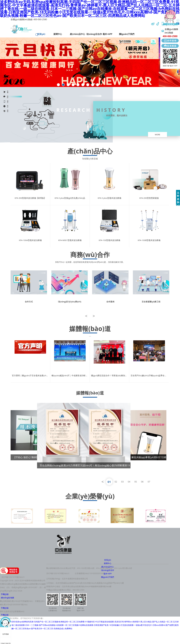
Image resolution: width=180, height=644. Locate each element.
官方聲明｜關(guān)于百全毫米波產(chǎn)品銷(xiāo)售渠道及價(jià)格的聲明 (31, 375)
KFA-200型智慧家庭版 (149, 198)
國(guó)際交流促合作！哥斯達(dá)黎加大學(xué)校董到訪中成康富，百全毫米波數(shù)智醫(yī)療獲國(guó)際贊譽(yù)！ (110, 375)
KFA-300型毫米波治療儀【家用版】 (30, 198)
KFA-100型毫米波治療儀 (109, 240)
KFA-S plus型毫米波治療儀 (109, 198)
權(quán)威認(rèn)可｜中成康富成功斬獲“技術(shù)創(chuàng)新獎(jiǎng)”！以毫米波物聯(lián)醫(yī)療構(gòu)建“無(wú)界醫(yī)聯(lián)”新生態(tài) (71, 375)
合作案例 (110, 302)
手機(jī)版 (4, 594)
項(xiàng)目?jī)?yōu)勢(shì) (70, 302)
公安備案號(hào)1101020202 (87, 573)
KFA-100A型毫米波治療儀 (30, 240)
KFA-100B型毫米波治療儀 (149, 240)
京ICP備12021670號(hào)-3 (58, 573)
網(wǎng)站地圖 (7, 598)
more (157, 135)
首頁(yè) (108, 560)
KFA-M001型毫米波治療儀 (70, 240)
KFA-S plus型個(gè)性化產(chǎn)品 (70, 198)
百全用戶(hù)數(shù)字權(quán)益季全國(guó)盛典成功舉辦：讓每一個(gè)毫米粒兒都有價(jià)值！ (150, 375)
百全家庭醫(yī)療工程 (151, 302)
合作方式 (29, 302)
